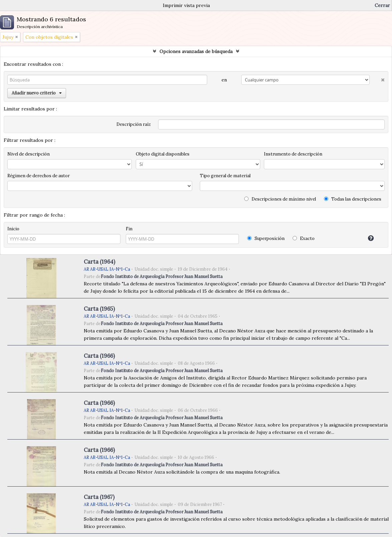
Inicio (13, 229)
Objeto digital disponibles (163, 154)
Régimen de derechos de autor (39, 176)
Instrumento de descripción (293, 154)
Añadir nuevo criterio (37, 93)
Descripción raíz (134, 124)
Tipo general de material (225, 176)
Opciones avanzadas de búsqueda (196, 51)
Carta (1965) (99, 309)
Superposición (266, 238)
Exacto (304, 238)
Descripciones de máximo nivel (280, 199)
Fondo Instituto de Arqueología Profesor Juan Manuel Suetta (162, 276)
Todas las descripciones (353, 199)
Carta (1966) (99, 356)
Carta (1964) (99, 262)
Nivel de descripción (29, 154)
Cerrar (382, 5)
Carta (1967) (99, 497)
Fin (129, 229)
